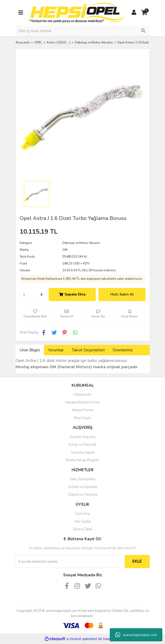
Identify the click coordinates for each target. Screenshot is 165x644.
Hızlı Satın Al (122, 294)
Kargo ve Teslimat (82, 445)
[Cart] (144, 13)
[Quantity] (33, 294)
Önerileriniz (123, 350)
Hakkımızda (82, 395)
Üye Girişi (83, 514)
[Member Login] (134, 13)
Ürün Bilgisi (30, 350)
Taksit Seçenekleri (88, 350)
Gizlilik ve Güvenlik (83, 487)
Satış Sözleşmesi (83, 479)
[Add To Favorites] (35, 316)
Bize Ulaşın (83, 418)
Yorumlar (56, 350)
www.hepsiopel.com (136, 635)
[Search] (83, 31)
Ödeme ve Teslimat (83, 495)
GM (65, 250)
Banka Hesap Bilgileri (82, 460)
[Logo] (77, 12)
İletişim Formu (83, 410)
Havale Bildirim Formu (83, 402)
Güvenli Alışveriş (83, 437)
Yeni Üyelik (83, 522)
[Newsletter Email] (70, 562)
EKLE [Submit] (137, 561)
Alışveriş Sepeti (83, 453)
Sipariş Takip (82, 529)
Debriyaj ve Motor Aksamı (81, 243)
